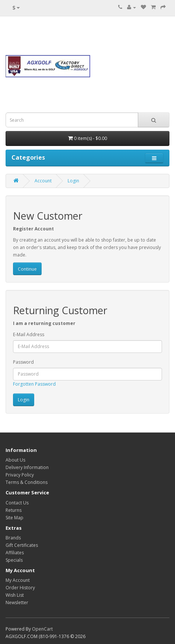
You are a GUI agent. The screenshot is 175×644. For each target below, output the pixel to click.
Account (43, 181)
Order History (20, 588)
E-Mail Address (29, 334)
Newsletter (17, 602)
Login (73, 181)
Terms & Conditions (27, 482)
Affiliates (15, 553)
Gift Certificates (22, 545)
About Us (15, 460)
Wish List (15, 595)
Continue (27, 269)
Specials (14, 560)
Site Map (14, 518)
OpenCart (42, 629)
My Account (18, 580)
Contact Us (17, 503)
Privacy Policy (20, 475)
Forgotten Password (34, 384)
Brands (13, 538)
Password (23, 362)
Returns (14, 510)
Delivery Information (27, 467)
